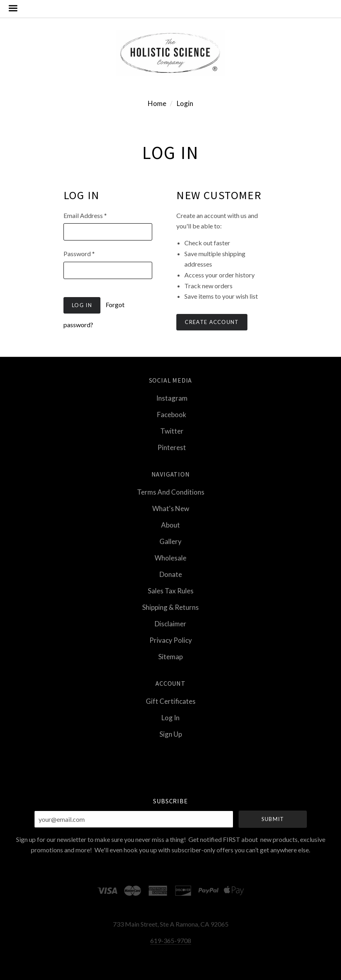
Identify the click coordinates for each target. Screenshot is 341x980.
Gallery (170, 541)
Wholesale (170, 558)
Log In (170, 718)
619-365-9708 (171, 940)
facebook (170, 415)
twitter (171, 431)
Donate (171, 574)
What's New (171, 508)
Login (185, 103)
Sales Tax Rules (171, 591)
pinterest (170, 447)
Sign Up (171, 734)
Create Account (212, 322)
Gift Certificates (171, 701)
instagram (171, 398)
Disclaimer (170, 624)
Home (157, 103)
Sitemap (170, 656)
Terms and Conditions (171, 492)
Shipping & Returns (170, 607)
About (170, 525)
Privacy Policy (171, 640)
